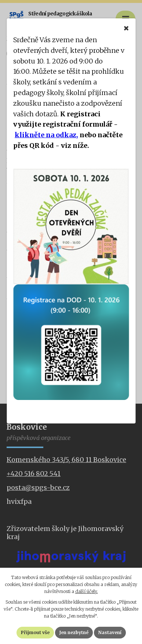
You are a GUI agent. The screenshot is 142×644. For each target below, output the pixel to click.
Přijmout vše (35, 632)
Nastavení (110, 632)
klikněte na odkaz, (46, 135)
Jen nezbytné (74, 632)
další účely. (87, 591)
